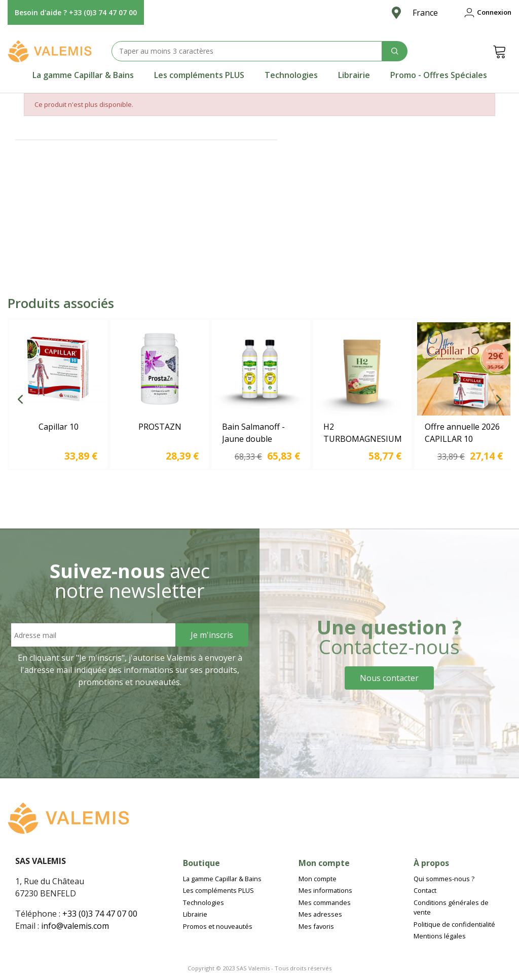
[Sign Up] (212, 635)
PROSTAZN (160, 427)
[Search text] (247, 51)
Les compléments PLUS (199, 75)
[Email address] (93, 635)
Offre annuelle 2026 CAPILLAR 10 (462, 433)
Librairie (354, 75)
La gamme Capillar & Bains (83, 75)
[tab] (83, 75)
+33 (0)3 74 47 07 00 (100, 914)
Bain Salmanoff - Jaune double (253, 433)
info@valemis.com (75, 926)
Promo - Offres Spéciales (439, 75)
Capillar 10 (59, 427)
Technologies (291, 75)
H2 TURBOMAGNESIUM (362, 433)
